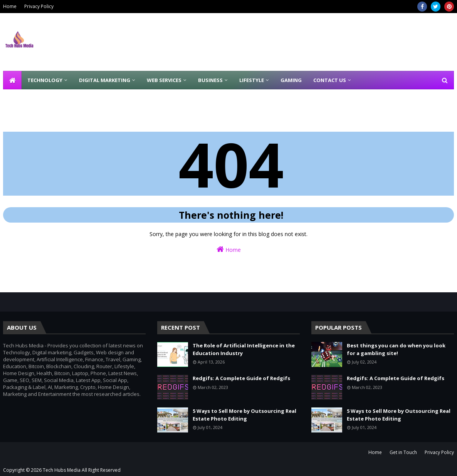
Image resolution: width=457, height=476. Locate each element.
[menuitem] (12, 80)
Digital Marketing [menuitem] (105, 80)
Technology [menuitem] (45, 80)
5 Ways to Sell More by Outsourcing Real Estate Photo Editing (244, 415)
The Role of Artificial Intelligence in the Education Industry (244, 349)
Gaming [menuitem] (291, 80)
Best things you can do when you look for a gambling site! (396, 349)
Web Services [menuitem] (164, 80)
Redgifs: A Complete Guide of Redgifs (241, 378)
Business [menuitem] (210, 80)
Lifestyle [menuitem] (252, 80)
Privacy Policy (39, 6)
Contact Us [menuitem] (330, 80)
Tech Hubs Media (62, 470)
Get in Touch (403, 452)
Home (10, 6)
